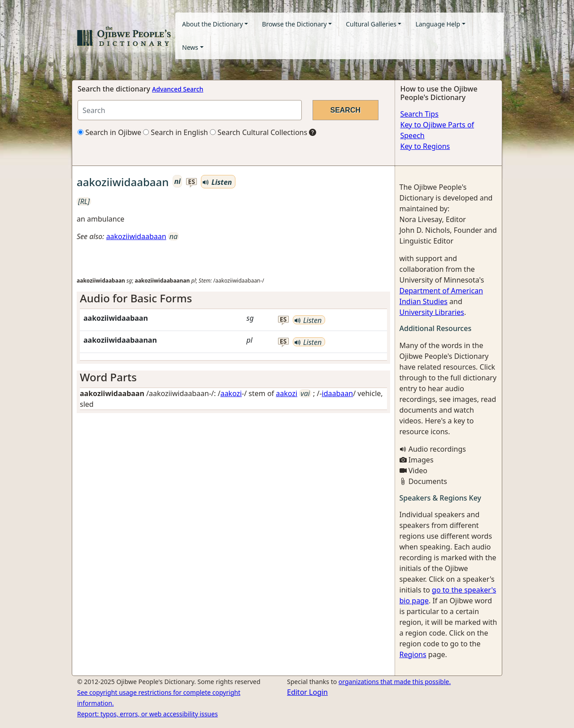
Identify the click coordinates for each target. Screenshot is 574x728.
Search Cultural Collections (259, 132)
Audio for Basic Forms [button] (136, 298)
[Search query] (190, 110)
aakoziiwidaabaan (136, 236)
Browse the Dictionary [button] (294, 24)
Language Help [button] (438, 24)
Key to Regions (425, 146)
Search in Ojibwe (109, 132)
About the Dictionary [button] (213, 24)
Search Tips (420, 114)
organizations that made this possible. (395, 682)
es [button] (191, 182)
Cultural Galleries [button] (371, 24)
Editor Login (307, 692)
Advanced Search (178, 89)
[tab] (233, 299)
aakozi (231, 393)
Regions (413, 654)
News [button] (190, 47)
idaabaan (338, 393)
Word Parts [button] (108, 377)
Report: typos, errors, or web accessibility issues (148, 714)
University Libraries (432, 312)
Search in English (176, 132)
